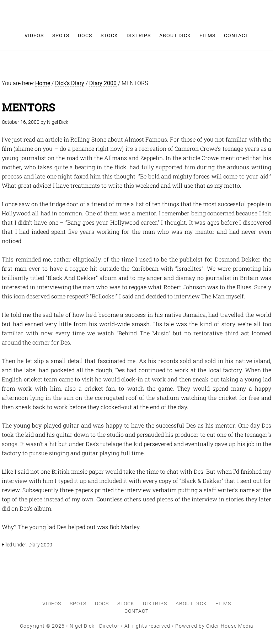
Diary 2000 (40, 545)
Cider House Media (230, 626)
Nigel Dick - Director (136, 11)
